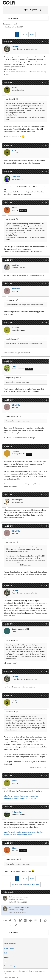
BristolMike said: (11, 339)
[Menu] (6, 10)
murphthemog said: (12, 378)
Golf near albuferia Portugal (19, 897)
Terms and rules (10, 944)
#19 (46, 807)
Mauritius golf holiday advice (19, 907)
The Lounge (20, 899)
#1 (46, 42)
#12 (46, 495)
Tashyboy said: (10, 99)
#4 (46, 172)
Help (6, 953)
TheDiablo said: (11, 542)
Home (6, 957)
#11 (46, 446)
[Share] (43, 42)
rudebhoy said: (11, 300)
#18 (46, 776)
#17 (46, 695)
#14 (46, 585)
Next (31, 35)
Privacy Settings (10, 966)
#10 (46, 400)
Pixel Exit (15, 977)
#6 (46, 260)
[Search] (45, 10)
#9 (46, 361)
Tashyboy (8, 27)
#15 (46, 624)
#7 (46, 284)
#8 (46, 323)
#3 (46, 145)
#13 (46, 526)
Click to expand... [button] (26, 565)
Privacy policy (9, 948)
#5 (46, 203)
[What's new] (41, 10)
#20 (46, 843)
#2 (46, 83)
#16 (46, 671)
